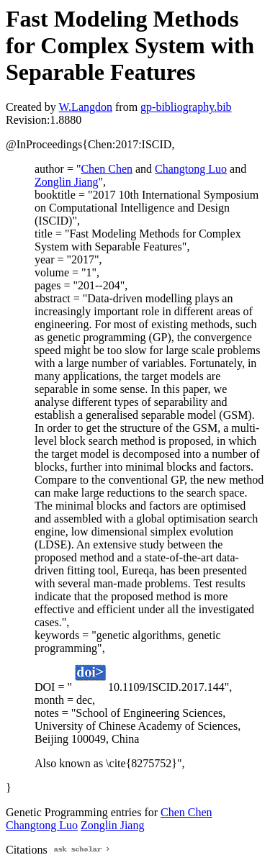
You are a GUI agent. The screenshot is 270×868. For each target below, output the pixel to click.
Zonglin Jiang (66, 182)
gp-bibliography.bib (186, 107)
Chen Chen (107, 169)
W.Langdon (85, 107)
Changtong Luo (191, 169)
